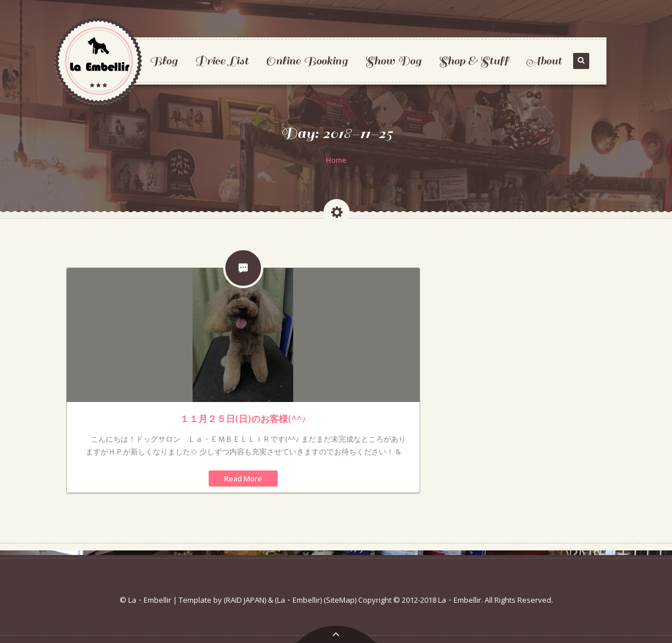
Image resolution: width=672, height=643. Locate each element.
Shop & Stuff (474, 61)
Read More (243, 479)
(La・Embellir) (298, 600)
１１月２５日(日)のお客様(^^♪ (243, 419)
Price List (222, 61)
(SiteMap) (340, 600)
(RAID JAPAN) (245, 600)
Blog (164, 61)
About (544, 61)
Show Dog (393, 61)
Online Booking (307, 61)
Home (336, 160)
